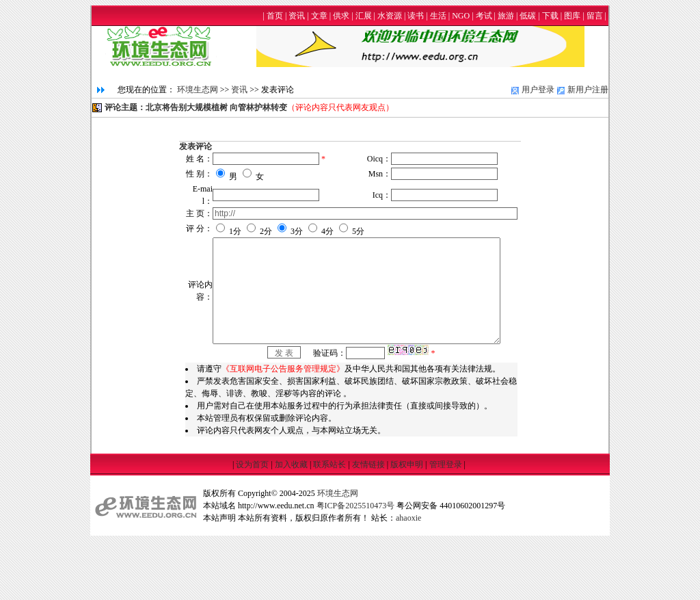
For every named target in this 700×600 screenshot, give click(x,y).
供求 (341, 16)
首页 (275, 16)
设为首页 (252, 523)
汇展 (364, 16)
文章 (319, 16)
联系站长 (329, 523)
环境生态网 (198, 90)
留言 (595, 16)
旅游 (506, 16)
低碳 (528, 16)
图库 (572, 16)
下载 (550, 16)
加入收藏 (291, 523)
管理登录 (446, 523)
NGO (461, 16)
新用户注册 (588, 90)
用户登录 (538, 90)
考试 (484, 16)
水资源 (390, 16)
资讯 (297, 16)
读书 (416, 16)
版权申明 (407, 523)
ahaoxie (408, 577)
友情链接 (368, 523)
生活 (438, 16)
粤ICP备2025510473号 (356, 564)
